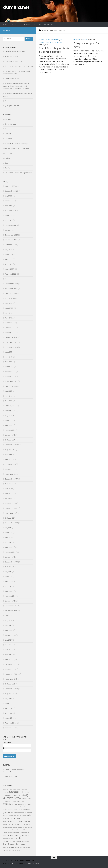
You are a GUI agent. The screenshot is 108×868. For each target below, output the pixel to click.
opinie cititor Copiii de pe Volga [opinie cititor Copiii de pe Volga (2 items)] (19, 827)
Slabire (42, 40)
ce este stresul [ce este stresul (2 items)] (7, 801)
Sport (48, 40)
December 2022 (11, 284)
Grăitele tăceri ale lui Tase (15, 52)
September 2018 (11, 445)
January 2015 (10, 601)
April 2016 (9, 542)
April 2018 (9, 455)
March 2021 (9, 367)
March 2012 (9, 718)
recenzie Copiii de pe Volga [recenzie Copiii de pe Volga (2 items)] (15, 833)
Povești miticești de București (16, 143)
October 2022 (10, 293)
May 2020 (9, 396)
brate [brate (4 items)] (17, 798)
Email (6, 748)
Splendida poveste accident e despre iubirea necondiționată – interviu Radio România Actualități (16, 86)
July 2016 (8, 528)
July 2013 (8, 640)
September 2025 (12, 191)
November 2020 (11, 381)
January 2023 (10, 279)
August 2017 (10, 484)
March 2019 (9, 425)
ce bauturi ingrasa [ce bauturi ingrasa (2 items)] (26, 799)
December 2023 (11, 235)
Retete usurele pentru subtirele (17, 148)
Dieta (7, 129)
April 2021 (9, 362)
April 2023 (9, 264)
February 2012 (10, 723)
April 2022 (9, 318)
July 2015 (8, 572)
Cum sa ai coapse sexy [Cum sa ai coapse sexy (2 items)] (18, 804)
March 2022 (10, 323)
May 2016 (8, 537)
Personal (77, 40)
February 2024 (11, 225)
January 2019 (10, 435)
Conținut (28, 25)
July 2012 (8, 699)
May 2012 (8, 708)
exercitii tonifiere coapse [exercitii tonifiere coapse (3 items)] (19, 821)
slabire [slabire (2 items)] (27, 836)
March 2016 (9, 547)
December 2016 (11, 508)
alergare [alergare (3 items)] (25, 792)
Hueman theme (33, 863)
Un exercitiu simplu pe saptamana (18, 173)
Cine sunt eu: (16, 25)
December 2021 (11, 337)
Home (5, 25)
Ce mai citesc (10, 124)
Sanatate (9, 153)
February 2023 (11, 274)
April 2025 (9, 206)
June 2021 (9, 352)
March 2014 (9, 630)
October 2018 (10, 440)
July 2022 (9, 303)
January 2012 (10, 728)
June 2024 (9, 215)
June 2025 (9, 201)
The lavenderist (11, 777)
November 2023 (11, 240)
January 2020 (10, 411)
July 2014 (8, 625)
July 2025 (9, 196)
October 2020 (10, 386)
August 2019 (10, 415)
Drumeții (8, 134)
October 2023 (10, 245)
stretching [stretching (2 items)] (26, 842)
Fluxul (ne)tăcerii (11, 56)
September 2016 (11, 523)
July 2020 (9, 391)
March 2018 (9, 459)
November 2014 (11, 611)
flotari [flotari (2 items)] (18, 824)
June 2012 (9, 703)
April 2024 (9, 220)
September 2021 (11, 347)
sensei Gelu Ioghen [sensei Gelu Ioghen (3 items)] (16, 835)
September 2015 (11, 562)
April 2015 (9, 586)
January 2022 (10, 333)
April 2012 (9, 713)
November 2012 (11, 679)
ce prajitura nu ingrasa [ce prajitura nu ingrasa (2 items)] (18, 801)
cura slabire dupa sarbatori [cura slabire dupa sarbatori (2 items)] (24, 813)
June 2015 (9, 577)
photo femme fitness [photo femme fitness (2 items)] (15, 830)
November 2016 (11, 513)
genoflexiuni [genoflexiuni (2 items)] (7, 827)
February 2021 (10, 372)
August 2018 (10, 450)
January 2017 (10, 503)
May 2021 (8, 357)
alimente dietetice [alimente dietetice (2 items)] (8, 795)
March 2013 (9, 659)
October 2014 (10, 616)
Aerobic (8, 119)
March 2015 (9, 591)
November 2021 (11, 342)
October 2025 (10, 186)
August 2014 (10, 620)
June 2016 (9, 533)
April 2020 (9, 401)
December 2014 (11, 606)
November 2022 (11, 289)
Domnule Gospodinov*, (14, 61)
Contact (38, 25)
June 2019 (9, 420)
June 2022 (9, 308)
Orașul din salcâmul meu (15, 101)
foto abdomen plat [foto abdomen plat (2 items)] (25, 824)
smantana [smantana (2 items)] (20, 842)
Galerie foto (49, 25)
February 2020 (11, 406)
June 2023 (9, 254)
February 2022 (11, 328)
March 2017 (9, 494)
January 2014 (10, 635)
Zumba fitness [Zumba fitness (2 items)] (16, 850)
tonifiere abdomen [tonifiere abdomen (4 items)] (15, 844)
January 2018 (10, 469)
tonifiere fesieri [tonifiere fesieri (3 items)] (13, 847)
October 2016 (10, 518)
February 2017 (10, 498)
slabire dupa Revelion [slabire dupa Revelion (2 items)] (9, 839)
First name (8, 743)
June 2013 (9, 645)
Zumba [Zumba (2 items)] (10, 850)
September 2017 (11, 479)
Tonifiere (56, 40)
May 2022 (9, 313)
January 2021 (10, 376)
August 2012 (10, 694)
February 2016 (10, 552)
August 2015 (10, 567)
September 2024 (12, 211)
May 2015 (8, 581)
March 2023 (10, 269)
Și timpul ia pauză (12, 106)
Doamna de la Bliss (12, 79)
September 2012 (11, 689)
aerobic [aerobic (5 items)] (15, 792)
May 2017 (8, 489)
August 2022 (10, 298)
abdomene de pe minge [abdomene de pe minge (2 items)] (10, 789)
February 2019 (10, 430)
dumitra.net (16, 7)
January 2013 (10, 669)
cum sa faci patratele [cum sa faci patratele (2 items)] (22, 807)
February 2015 (10, 596)
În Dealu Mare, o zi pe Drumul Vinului (19, 66)
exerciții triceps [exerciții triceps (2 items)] (7, 824)
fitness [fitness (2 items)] (14, 824)
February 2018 (10, 464)
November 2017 (11, 474)
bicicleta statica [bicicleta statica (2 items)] (18, 795)
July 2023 (9, 250)
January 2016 (10, 557)
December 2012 (11, 674)
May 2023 (9, 259)
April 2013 (9, 655)
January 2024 (10, 230)
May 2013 (8, 650)
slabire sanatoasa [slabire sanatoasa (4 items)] (14, 840)
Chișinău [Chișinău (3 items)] (7, 804)
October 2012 (10, 684)
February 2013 (10, 664)
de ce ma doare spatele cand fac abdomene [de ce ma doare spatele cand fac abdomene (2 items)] (16, 816)
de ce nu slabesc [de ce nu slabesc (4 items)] (17, 817)
